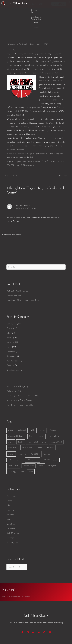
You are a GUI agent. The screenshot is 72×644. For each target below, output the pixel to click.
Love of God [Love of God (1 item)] (27, 430)
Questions (11, 334)
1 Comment (12, 27)
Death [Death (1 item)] (32, 419)
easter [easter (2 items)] (41, 419)
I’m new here (15, 10)
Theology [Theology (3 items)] (12, 454)
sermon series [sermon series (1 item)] (29, 448)
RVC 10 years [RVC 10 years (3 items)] (32, 442)
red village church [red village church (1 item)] (15, 442)
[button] (15, 10)
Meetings (10, 320)
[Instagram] (44, 615)
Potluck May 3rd (14, 278)
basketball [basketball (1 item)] (22, 413)
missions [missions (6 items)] (50, 430)
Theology (10, 348)
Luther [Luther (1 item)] (39, 430)
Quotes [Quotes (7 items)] (47, 436)
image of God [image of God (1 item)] (56, 424)
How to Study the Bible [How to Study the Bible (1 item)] (37, 424)
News (9, 329)
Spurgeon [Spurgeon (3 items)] (52, 448)
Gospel (9, 311)
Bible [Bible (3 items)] (33, 413)
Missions (10, 325)
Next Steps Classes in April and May (23, 283)
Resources (11, 339)
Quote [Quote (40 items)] (35, 436)
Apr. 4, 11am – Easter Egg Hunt (21, 388)
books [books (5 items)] (42, 413)
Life (8, 316)
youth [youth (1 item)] (31, 454)
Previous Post (10, 158)
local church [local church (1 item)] (13, 430)
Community (11, 306)
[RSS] (50, 615)
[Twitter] (39, 615)
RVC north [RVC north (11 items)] (13, 448)
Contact (47, 10)
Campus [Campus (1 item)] (53, 413)
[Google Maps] (22, 615)
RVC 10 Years (13, 343)
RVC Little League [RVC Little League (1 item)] (50, 442)
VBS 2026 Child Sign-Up (17, 273)
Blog (39, 10)
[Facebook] (28, 615)
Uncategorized (13, 353)
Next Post (64, 158)
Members (29, 10)
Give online (59, 10)
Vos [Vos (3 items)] (22, 454)
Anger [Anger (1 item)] (11, 413)
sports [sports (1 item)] (41, 448)
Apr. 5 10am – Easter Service (19, 383)
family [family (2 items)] (21, 424)
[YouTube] (33, 615)
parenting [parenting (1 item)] (22, 436)
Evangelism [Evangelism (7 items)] (54, 419)
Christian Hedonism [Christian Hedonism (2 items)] (16, 419)
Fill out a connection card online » (17, 579)
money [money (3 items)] (11, 436)
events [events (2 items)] (11, 424)
